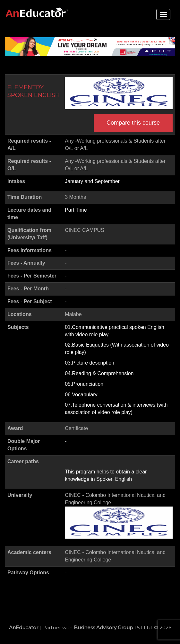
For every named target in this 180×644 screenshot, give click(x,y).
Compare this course (133, 123)
